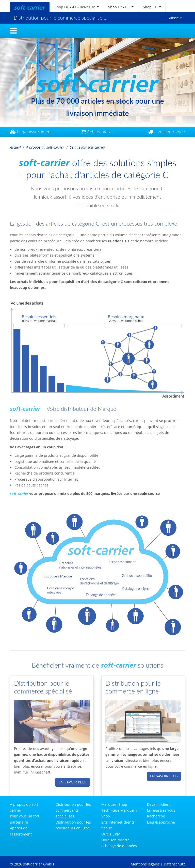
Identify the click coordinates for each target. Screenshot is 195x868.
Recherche (156, 816)
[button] (77, 7)
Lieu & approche (161, 822)
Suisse (173, 18)
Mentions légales (145, 864)
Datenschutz (174, 864)
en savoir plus (72, 780)
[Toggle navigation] (13, 31)
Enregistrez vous (161, 810)
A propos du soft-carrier (45, 147)
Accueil (15, 147)
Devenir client (159, 804)
